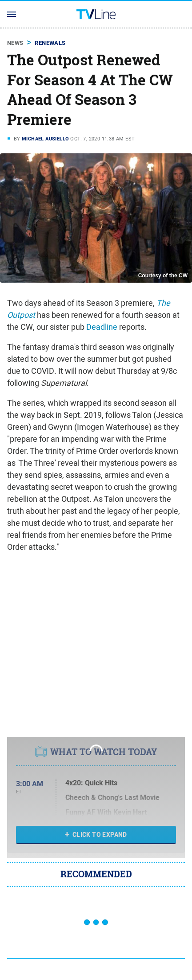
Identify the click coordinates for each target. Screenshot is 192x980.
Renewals (50, 43)
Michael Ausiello (45, 139)
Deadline (102, 327)
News (15, 43)
